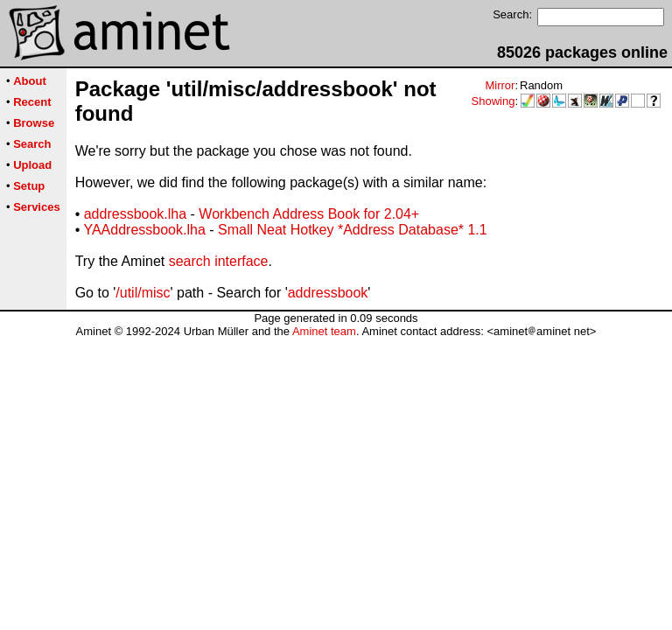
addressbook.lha (135, 214)
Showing (493, 101)
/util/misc (143, 293)
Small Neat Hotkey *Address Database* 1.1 (353, 230)
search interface (219, 261)
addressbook (328, 293)
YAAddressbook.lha (144, 230)
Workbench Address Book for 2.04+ (309, 214)
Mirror (500, 85)
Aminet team (324, 331)
